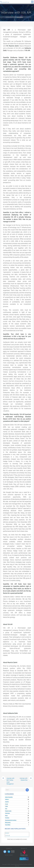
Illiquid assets (8, 811)
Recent (7, 833)
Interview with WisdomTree (24, 779)
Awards (7, 802)
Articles (7, 799)
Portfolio (7, 818)
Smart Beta (8, 825)
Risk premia (8, 823)
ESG (6, 809)
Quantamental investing (11, 820)
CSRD (6, 806)
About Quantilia (9, 797)
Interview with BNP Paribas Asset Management (10, 781)
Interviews (8, 813)
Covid (7, 804)
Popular (8, 836)
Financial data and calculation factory (19, 864)
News (6, 816)
